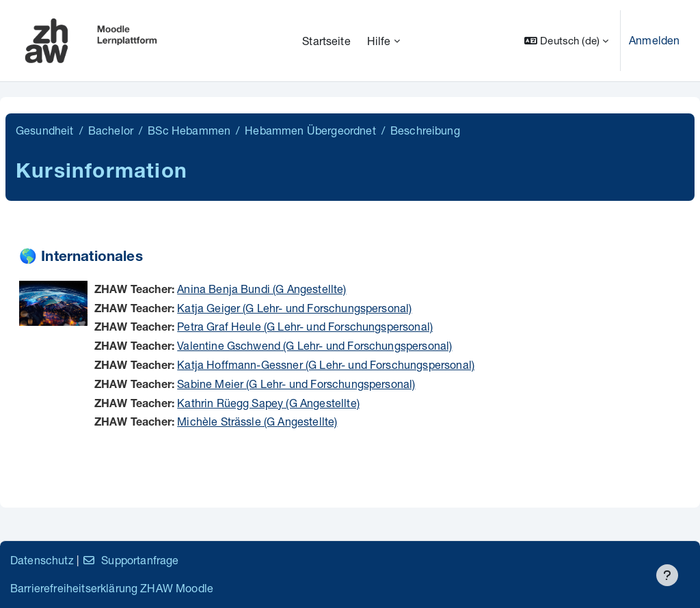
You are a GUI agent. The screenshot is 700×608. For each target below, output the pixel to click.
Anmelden (654, 40)
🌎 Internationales (81, 258)
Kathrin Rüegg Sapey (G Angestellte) (268, 403)
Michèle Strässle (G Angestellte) (257, 421)
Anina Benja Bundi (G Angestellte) (261, 289)
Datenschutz (42, 560)
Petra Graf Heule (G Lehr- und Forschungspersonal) (305, 326)
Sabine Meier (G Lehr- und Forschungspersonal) (296, 384)
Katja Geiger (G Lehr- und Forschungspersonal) (294, 308)
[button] (566, 41)
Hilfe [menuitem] (379, 41)
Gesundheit (45, 130)
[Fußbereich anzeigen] (667, 575)
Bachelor (111, 130)
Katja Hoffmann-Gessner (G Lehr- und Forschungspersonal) (326, 364)
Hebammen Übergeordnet (310, 130)
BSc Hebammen (189, 130)
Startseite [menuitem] (326, 41)
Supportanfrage (130, 560)
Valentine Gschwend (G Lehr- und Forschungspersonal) (314, 345)
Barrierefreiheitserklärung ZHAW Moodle (112, 588)
